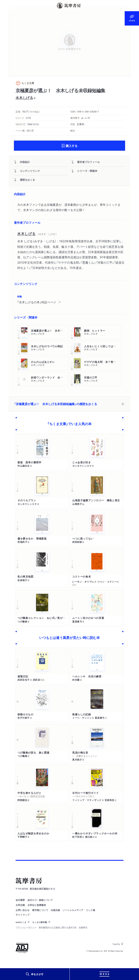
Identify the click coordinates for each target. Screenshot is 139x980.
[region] (69, 300)
